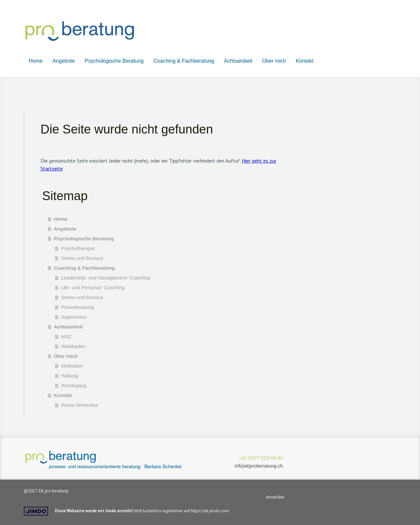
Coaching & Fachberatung (184, 61)
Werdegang (74, 385)
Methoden (72, 366)
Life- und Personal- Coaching (93, 287)
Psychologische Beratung (114, 61)
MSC (66, 336)
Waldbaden (73, 346)
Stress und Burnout (82, 258)
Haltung (70, 376)
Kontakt (305, 61)
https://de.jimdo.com (210, 511)
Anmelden (275, 497)
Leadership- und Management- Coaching (106, 278)
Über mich (274, 61)
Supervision (74, 317)
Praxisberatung (78, 307)
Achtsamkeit (238, 61)
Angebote (64, 61)
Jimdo (36, 511)
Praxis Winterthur (80, 405)
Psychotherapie (78, 248)
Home (36, 61)
